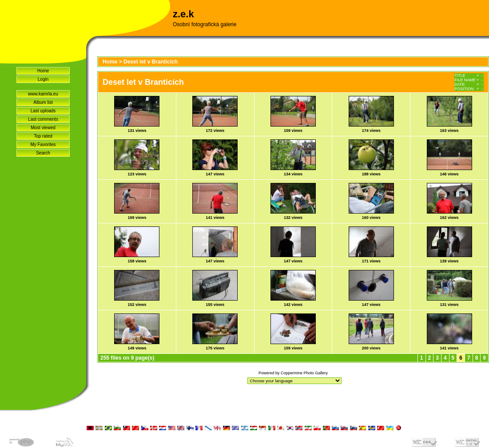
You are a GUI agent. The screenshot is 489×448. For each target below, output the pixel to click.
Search (43, 153)
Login (43, 79)
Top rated (43, 136)
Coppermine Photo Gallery (304, 373)
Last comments (43, 119)
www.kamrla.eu (43, 94)
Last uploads (43, 111)
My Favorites (43, 145)
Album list (43, 102)
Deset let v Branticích (151, 62)
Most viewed (43, 128)
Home (43, 71)
